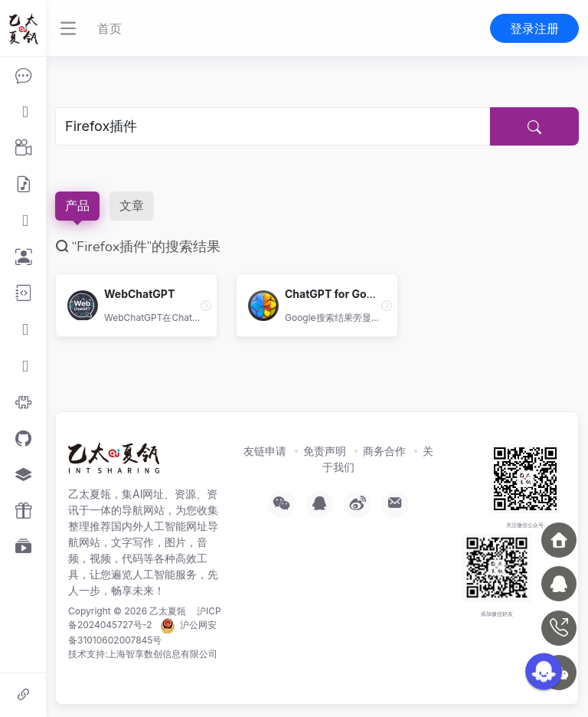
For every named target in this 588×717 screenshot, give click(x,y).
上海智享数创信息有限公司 (162, 654)
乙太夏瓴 (168, 611)
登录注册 (534, 28)
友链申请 (265, 451)
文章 (132, 206)
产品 (77, 206)
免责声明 (325, 451)
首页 (109, 28)
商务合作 (384, 451)
